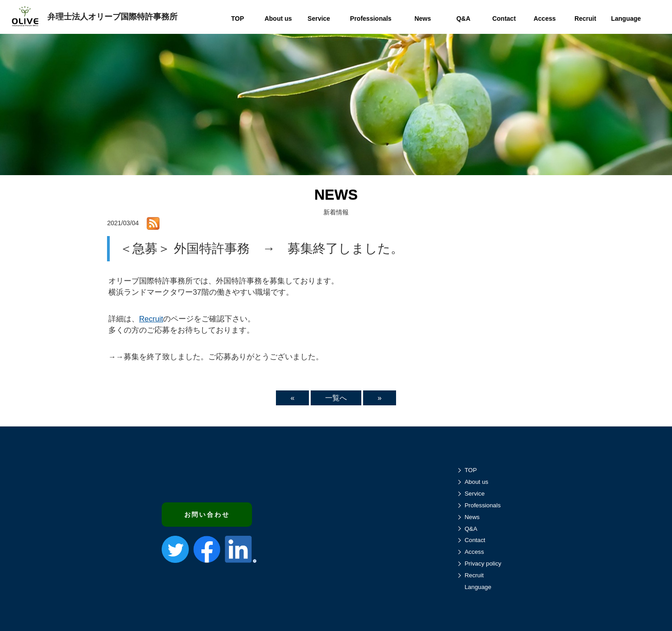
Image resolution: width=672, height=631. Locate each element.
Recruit (151, 319)
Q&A (471, 529)
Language (478, 587)
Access (474, 552)
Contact (475, 540)
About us (477, 482)
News (472, 517)
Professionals (483, 505)
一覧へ (336, 398)
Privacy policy (483, 564)
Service (475, 494)
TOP (471, 470)
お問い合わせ (207, 515)
